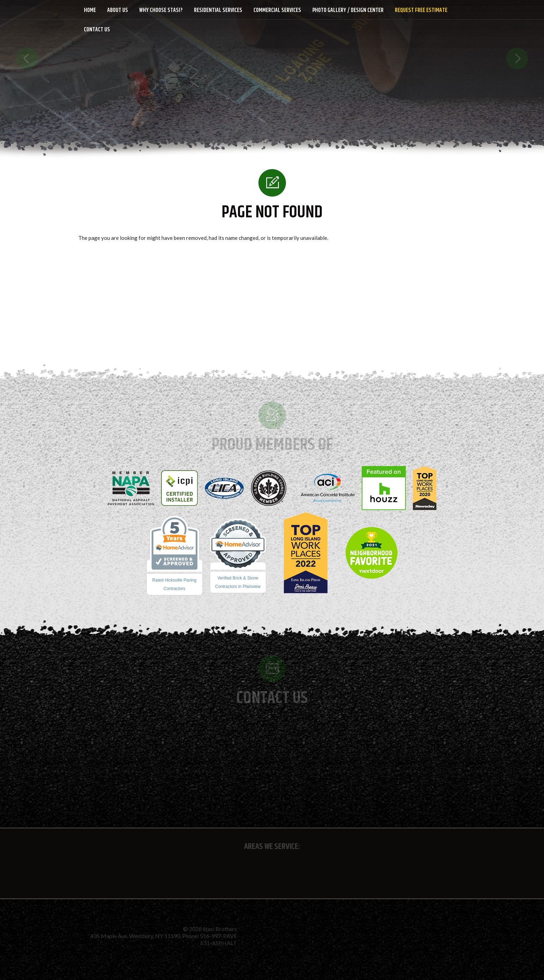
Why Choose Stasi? (161, 10)
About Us (118, 10)
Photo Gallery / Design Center (348, 10)
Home (90, 10)
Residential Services (218, 10)
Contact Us (97, 30)
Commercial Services (277, 10)
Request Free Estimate (421, 10)
